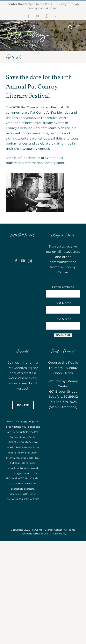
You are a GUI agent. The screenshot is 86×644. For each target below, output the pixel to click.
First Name (63, 303)
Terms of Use (40, 534)
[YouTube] (23, 261)
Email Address (63, 287)
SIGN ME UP (63, 335)
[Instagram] (30, 261)
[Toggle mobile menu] (78, 27)
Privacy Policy (58, 534)
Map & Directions (63, 407)
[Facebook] (16, 261)
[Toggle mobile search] (70, 27)
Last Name (63, 319)
